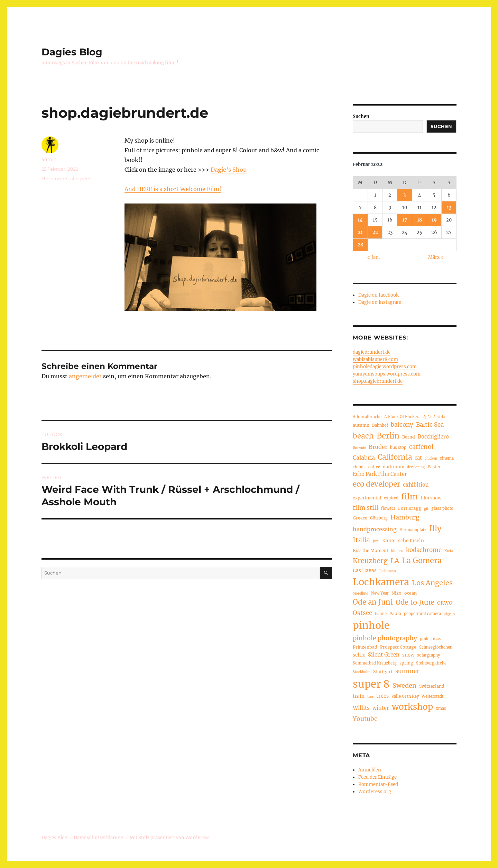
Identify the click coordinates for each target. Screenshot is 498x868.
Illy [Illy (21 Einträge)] (435, 529)
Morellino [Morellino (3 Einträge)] (361, 594)
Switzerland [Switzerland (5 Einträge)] (432, 686)
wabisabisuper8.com (375, 359)
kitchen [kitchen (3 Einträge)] (397, 551)
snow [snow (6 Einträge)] (408, 655)
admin (49, 159)
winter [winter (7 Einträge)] (381, 708)
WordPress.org (375, 792)
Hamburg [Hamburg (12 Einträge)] (405, 517)
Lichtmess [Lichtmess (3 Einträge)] (388, 571)
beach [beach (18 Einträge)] (363, 436)
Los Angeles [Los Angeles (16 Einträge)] (432, 583)
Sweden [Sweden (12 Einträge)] (404, 685)
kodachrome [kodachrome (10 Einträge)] (424, 550)
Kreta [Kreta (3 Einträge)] (449, 551)
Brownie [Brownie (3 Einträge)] (359, 448)
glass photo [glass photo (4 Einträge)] (442, 508)
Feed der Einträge (377, 777)
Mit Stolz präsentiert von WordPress (170, 838)
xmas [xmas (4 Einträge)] (441, 708)
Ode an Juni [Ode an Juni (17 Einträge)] (373, 602)
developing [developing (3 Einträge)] (416, 467)
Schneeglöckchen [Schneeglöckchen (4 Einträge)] (436, 647)
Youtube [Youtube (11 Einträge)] (365, 719)
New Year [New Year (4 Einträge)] (380, 593)
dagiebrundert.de (372, 352)
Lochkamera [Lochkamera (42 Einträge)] (381, 582)
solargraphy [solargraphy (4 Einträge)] (428, 655)
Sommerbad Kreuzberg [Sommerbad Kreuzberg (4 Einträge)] (375, 663)
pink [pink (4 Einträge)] (424, 639)
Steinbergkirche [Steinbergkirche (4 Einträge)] (431, 663)
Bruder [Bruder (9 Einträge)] (378, 447)
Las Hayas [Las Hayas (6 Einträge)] (365, 571)
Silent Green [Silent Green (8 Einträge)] (384, 655)
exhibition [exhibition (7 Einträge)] (416, 485)
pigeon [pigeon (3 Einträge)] (449, 614)
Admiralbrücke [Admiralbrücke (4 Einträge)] (367, 417)
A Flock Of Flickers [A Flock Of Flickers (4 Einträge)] (402, 417)
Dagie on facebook (379, 295)
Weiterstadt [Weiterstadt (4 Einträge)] (432, 696)
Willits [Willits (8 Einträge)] (361, 708)
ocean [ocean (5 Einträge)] (411, 593)
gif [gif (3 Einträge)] (426, 509)
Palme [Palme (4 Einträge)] (381, 614)
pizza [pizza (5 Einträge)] (437, 639)
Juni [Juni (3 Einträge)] (376, 541)
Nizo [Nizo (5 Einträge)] (396, 593)
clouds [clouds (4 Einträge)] (359, 467)
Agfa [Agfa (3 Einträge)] (427, 417)
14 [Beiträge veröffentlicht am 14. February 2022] (360, 220)
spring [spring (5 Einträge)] (406, 663)
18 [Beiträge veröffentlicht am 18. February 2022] (419, 220)
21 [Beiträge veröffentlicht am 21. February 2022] (360, 232)
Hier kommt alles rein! (67, 179)
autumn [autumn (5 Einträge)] (361, 425)
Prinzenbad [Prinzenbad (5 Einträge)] (365, 647)
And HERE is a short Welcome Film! (173, 189)
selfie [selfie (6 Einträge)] (359, 655)
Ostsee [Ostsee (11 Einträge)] (362, 613)
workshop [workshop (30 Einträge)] (412, 707)
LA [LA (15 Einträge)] (395, 561)
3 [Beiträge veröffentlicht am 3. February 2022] (404, 195)
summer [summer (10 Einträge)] (407, 671)
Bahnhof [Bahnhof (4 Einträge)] (380, 425)
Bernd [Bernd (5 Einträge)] (409, 437)
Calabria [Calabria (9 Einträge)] (364, 458)
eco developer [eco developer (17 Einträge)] (376, 484)
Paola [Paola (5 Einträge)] (395, 613)
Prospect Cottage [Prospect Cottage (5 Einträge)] (398, 647)
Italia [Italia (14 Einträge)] (361, 540)
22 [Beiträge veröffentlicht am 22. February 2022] (375, 232)
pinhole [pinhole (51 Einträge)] (371, 625)
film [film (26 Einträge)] (409, 496)
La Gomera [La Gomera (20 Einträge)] (422, 560)
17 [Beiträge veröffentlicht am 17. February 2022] (405, 220)
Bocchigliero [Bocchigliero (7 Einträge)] (433, 437)
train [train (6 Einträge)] (359, 696)
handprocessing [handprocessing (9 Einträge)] (375, 529)
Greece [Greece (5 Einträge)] (360, 518)
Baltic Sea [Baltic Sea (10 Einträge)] (430, 425)
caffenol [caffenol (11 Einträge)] (421, 447)
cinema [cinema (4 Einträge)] (447, 458)
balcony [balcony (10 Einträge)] (402, 425)
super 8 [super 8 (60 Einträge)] (371, 684)
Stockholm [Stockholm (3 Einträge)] (362, 672)
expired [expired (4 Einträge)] (391, 498)
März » (436, 257)
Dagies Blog (72, 52)
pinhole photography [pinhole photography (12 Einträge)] (385, 638)
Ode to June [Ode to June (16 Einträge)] (415, 602)
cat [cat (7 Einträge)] (418, 458)
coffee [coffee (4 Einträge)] (374, 467)
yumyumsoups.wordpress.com (387, 374)
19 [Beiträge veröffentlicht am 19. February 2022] (434, 220)
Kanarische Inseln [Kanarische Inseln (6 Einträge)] (403, 541)
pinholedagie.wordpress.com (385, 367)
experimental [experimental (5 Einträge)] (367, 498)
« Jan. (373, 257)
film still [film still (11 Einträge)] (366, 508)
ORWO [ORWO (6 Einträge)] (445, 603)
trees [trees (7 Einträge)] (382, 696)
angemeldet (85, 376)
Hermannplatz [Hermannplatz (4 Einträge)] (413, 530)
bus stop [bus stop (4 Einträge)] (398, 447)
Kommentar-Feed (378, 784)
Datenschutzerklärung (99, 838)
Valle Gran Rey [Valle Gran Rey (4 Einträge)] (405, 696)
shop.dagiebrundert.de (378, 381)
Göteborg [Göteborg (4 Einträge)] (379, 518)
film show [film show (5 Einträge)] (431, 498)
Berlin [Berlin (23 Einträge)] (388, 436)
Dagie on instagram (380, 302)
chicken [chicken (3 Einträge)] (431, 459)
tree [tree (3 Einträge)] (370, 697)
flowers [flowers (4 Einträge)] (388, 508)
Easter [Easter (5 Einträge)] (434, 467)
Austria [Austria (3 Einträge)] (439, 417)
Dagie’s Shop (229, 170)
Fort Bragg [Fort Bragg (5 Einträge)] (410, 508)
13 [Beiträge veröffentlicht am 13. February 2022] (449, 207)
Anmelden (370, 770)
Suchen (361, 116)
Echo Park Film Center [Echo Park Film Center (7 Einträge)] (380, 474)
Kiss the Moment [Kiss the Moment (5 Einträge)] (371, 550)
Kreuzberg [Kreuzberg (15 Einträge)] (370, 561)
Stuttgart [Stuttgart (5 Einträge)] (383, 672)
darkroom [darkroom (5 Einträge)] (394, 467)
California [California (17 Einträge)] (395, 457)
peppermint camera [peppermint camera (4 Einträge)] (422, 614)
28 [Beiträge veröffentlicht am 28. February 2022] (360, 245)
